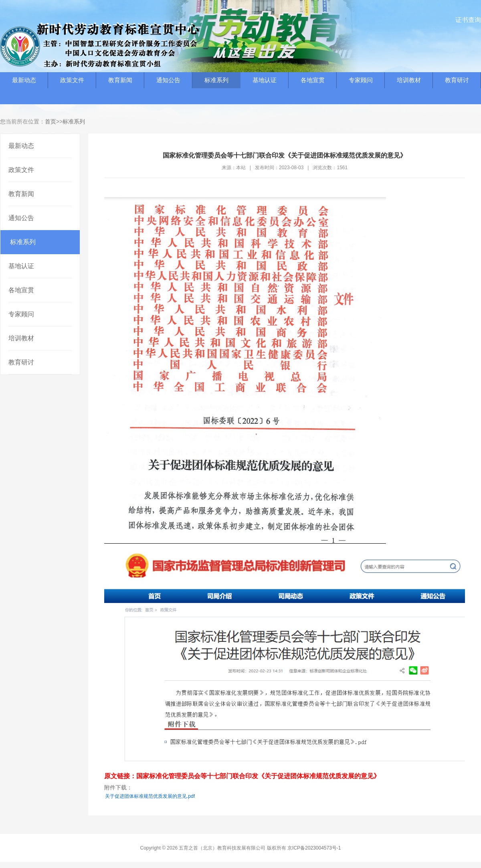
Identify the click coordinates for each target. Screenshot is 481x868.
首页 (51, 121)
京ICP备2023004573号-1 (314, 848)
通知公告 (168, 80)
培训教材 (409, 80)
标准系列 (216, 80)
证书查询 (468, 20)
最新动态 (24, 80)
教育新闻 (120, 80)
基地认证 (265, 80)
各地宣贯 (313, 80)
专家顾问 (361, 80)
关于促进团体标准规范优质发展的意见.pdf (150, 796)
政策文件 (72, 80)
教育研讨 (457, 80)
